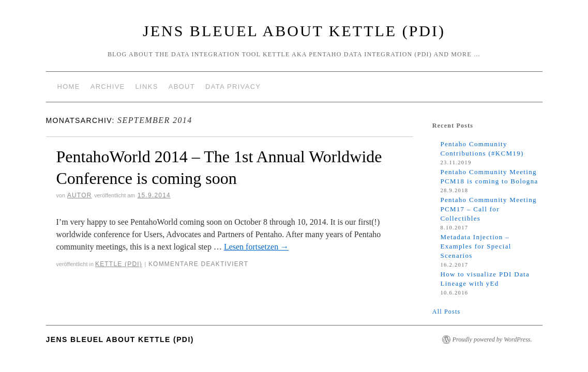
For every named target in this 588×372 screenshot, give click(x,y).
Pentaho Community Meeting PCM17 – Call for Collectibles (488, 209)
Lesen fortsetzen (256, 247)
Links (147, 87)
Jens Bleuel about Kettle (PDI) (294, 31)
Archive (108, 87)
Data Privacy (233, 87)
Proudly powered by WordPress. (492, 339)
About (182, 87)
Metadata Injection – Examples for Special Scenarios (476, 246)
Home (69, 87)
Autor (80, 195)
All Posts (446, 312)
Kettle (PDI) (119, 264)
